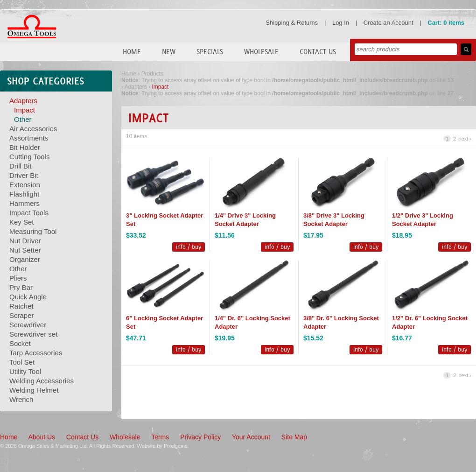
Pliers (18, 278)
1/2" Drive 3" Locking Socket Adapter (423, 220)
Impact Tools (29, 213)
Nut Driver (25, 241)
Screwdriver (28, 325)
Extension (25, 185)
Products (152, 74)
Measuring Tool (33, 231)
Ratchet (21, 306)
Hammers (24, 203)
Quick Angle (28, 297)
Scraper (22, 315)
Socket (20, 343)
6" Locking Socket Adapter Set (164, 322)
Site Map (294, 437)
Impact (24, 110)
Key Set (22, 222)
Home (132, 52)
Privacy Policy (200, 437)
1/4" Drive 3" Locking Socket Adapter (245, 220)
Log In (341, 23)
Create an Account (388, 23)
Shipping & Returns (292, 23)
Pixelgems (176, 446)
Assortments (29, 138)
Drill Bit (21, 166)
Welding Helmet (34, 390)
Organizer (25, 259)
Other (23, 119)
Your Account (251, 437)
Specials (210, 52)
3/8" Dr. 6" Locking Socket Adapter (341, 322)
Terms (160, 437)
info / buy (189, 247)
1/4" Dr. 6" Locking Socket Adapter (252, 322)
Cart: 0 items (446, 23)
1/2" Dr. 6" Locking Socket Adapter (430, 322)
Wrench (21, 399)
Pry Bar (21, 287)
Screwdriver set (33, 334)
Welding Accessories (42, 381)
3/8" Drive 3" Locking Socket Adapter (334, 220)
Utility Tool (25, 371)
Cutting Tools (29, 157)
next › (465, 139)
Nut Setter (25, 250)
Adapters (23, 101)
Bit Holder (25, 147)
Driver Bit (24, 175)
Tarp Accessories (36, 353)
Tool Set (22, 362)
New (169, 52)
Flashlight (24, 194)
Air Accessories (33, 129)
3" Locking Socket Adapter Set (164, 220)
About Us (42, 437)
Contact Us (318, 52)
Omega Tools (32, 27)
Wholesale (261, 52)
